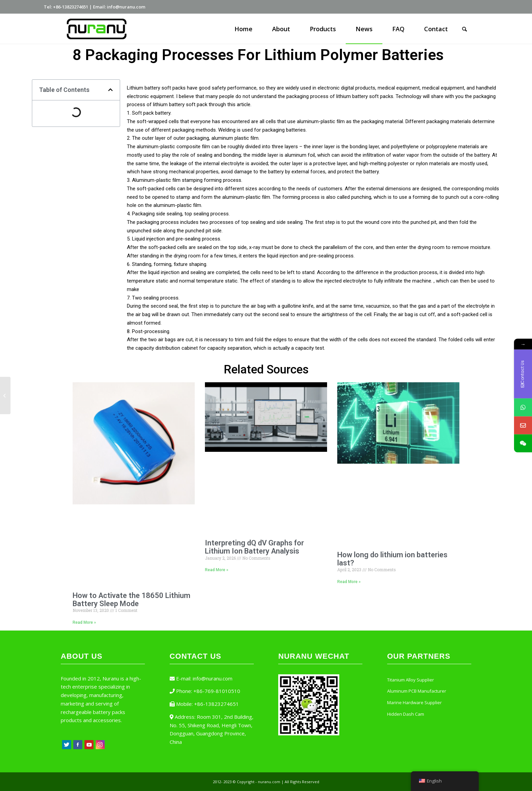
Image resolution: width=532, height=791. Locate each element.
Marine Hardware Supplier (414, 702)
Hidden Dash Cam (406, 714)
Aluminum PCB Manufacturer (417, 691)
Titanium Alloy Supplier (411, 680)
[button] (110, 90)
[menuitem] (243, 29)
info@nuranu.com (213, 678)
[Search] (464, 29)
